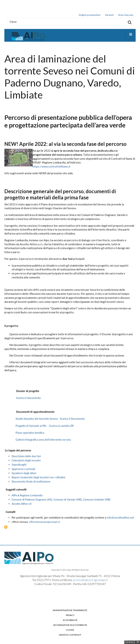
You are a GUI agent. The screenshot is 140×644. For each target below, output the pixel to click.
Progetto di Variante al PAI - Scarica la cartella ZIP (45, 426)
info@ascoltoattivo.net (120, 518)
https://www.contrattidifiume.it (51, 167)
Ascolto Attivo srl (22, 504)
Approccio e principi (23, 469)
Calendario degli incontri (26, 461)
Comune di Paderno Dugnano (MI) (32, 500)
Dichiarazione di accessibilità (70, 626)
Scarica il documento (28, 398)
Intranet (109, 15)
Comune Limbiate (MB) (97, 500)
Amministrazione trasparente (70, 611)
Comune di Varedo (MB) (68, 500)
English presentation (90, 15)
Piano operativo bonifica (30, 433)
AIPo (14, 496)
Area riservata (126, 15)
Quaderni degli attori (24, 474)
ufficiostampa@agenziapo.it (44, 522)
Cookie (70, 631)
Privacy (70, 616)
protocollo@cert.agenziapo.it (90, 581)
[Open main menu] (131, 35)
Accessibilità (70, 621)
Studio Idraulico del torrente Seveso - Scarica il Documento (50, 419)
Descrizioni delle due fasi (26, 457)
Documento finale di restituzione (31, 482)
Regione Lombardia (31, 496)
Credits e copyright (70, 635)
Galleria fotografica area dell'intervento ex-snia (43, 440)
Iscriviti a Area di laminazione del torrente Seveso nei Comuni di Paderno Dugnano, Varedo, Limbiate (6, 528)
